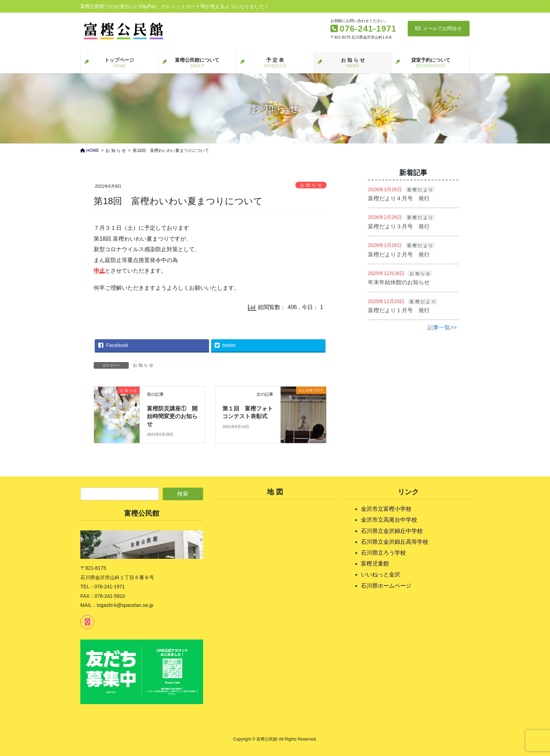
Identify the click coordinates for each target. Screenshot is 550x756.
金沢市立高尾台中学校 (389, 520)
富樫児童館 (375, 564)
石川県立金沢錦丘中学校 (392, 531)
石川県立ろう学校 (383, 553)
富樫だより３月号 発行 (399, 226)
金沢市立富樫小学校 (386, 509)
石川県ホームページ (386, 586)
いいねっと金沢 (381, 574)
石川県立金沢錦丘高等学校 (395, 542)
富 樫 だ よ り (420, 190)
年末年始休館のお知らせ (399, 282)
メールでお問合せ (439, 28)
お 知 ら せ (311, 185)
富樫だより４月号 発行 (399, 198)
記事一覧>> (442, 327)
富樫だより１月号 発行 (399, 310)
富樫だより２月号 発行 (399, 255)
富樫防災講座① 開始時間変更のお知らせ (172, 416)
